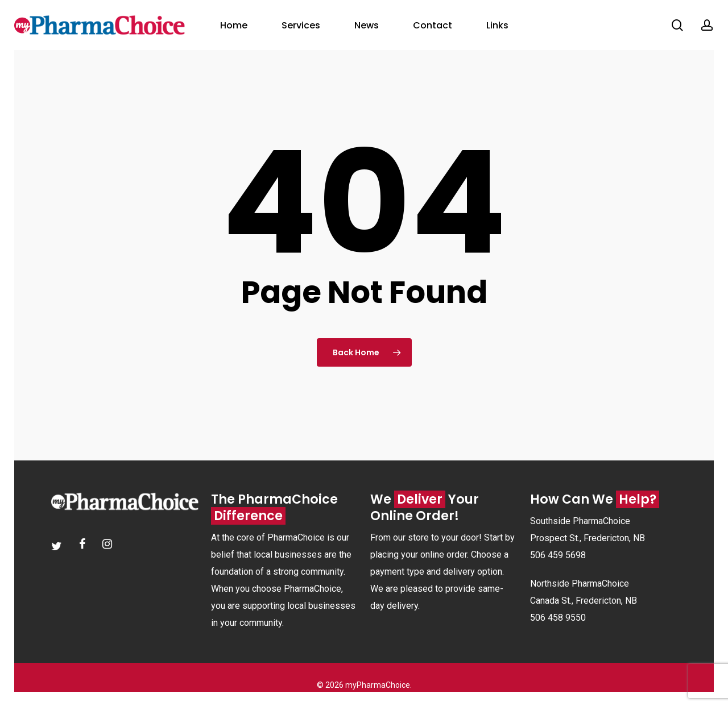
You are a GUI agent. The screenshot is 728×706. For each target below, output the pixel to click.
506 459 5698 (558, 555)
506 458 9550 (558, 618)
